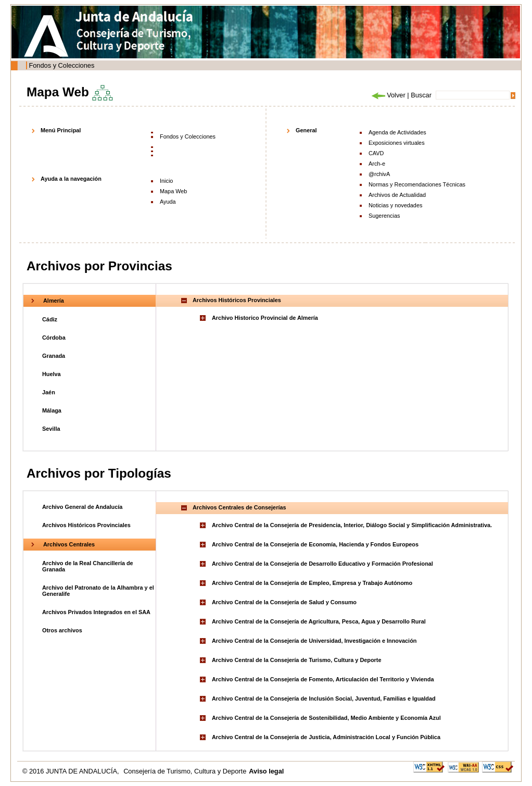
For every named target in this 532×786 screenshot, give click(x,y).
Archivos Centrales (69, 544)
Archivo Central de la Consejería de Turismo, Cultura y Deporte (297, 660)
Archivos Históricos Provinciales (86, 525)
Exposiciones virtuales (397, 143)
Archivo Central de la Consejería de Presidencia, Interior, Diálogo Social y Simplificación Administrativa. (352, 525)
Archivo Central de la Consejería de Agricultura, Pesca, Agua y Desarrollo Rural (319, 621)
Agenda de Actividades (397, 132)
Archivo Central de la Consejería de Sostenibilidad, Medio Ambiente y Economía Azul (326, 718)
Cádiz (50, 319)
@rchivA (379, 174)
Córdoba (54, 338)
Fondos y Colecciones (61, 65)
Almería (54, 301)
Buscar (421, 95)
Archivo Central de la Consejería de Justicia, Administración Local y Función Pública (326, 737)
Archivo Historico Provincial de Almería (265, 318)
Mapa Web (173, 191)
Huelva (52, 374)
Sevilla (51, 429)
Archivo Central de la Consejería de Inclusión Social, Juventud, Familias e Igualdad (324, 698)
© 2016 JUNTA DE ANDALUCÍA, (72, 771)
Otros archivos (62, 630)
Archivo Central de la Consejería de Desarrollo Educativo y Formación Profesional (322, 564)
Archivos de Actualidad (397, 195)
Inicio (166, 181)
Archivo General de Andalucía (82, 507)
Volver (388, 95)
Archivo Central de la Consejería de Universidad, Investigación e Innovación (314, 641)
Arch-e (377, 164)
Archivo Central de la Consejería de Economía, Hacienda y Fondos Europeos (315, 544)
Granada (54, 356)
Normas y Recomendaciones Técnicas (417, 184)
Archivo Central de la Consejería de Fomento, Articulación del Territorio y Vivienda (323, 679)
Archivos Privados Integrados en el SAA (96, 612)
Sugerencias (384, 216)
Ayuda (168, 202)
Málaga (52, 410)
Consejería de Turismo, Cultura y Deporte (185, 771)
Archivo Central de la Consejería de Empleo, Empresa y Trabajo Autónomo (312, 583)
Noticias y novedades (395, 205)
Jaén (49, 392)
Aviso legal (266, 771)
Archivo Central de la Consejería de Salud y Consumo (284, 602)
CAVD (376, 153)
